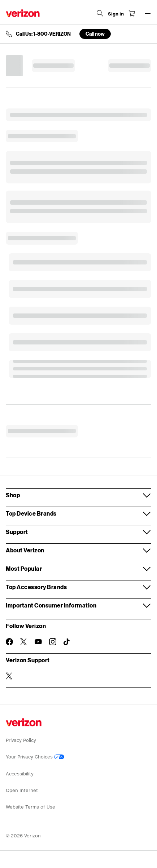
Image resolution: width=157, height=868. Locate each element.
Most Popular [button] (24, 568)
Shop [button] (13, 495)
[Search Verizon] (100, 13)
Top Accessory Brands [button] (36, 587)
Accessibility (20, 774)
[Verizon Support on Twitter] (9, 676)
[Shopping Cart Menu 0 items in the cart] (132, 13)
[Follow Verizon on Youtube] (38, 642)
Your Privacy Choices (35, 757)
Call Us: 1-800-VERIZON (43, 34)
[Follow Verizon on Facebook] (9, 642)
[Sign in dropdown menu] (116, 14)
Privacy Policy (21, 740)
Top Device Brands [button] (31, 513)
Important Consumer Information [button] (51, 605)
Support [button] (17, 532)
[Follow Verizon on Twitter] (24, 642)
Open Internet (22, 790)
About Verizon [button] (25, 550)
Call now (95, 34)
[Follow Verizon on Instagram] (53, 642)
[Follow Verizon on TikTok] (67, 642)
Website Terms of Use (30, 807)
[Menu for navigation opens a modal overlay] (148, 13)
